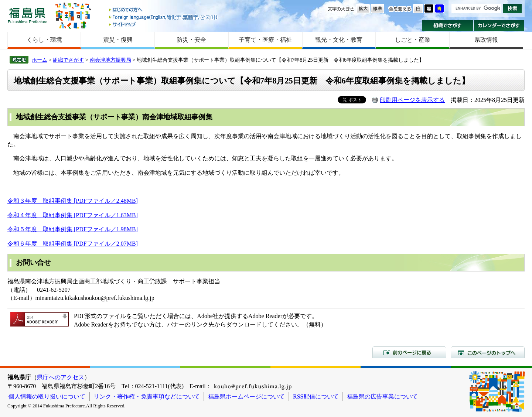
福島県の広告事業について (382, 397)
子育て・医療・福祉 (265, 40)
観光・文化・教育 (339, 40)
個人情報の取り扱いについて (47, 397)
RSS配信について (316, 397)
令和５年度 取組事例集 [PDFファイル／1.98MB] (73, 229)
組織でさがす (448, 25)
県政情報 (486, 40)
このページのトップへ (488, 352)
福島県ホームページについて (246, 397)
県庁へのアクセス (61, 377)
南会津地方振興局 (110, 60)
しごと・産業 (413, 40)
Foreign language (164, 17)
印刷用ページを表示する (412, 100)
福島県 (28, 15)
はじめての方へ (164, 10)
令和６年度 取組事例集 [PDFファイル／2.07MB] (73, 244)
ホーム (40, 60)
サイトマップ (164, 24)
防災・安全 (191, 40)
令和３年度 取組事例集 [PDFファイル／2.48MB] (73, 201)
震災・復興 (118, 40)
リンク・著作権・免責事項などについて (147, 397)
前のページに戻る (409, 352)
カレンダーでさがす (499, 25)
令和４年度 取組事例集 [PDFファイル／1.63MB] (73, 215)
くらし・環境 (44, 40)
